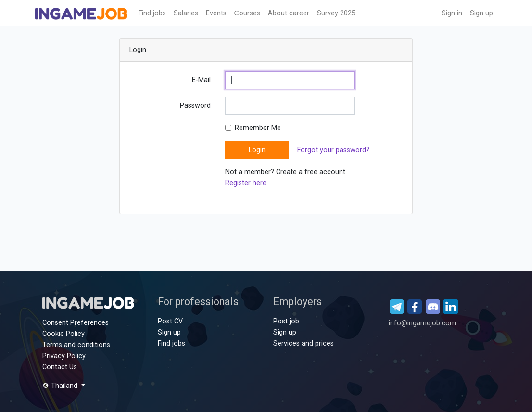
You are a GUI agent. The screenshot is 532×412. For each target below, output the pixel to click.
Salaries (186, 13)
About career (289, 13)
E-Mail (201, 80)
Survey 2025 (336, 13)
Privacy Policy (64, 356)
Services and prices (304, 343)
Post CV (170, 321)
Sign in (452, 13)
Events (216, 13)
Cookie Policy (63, 334)
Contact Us (60, 367)
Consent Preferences (76, 323)
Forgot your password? (333, 150)
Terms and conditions (76, 345)
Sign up (481, 13)
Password (195, 106)
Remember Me (258, 128)
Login (257, 150)
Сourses (247, 13)
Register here (246, 183)
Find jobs (152, 13)
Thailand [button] (61, 386)
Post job (286, 321)
